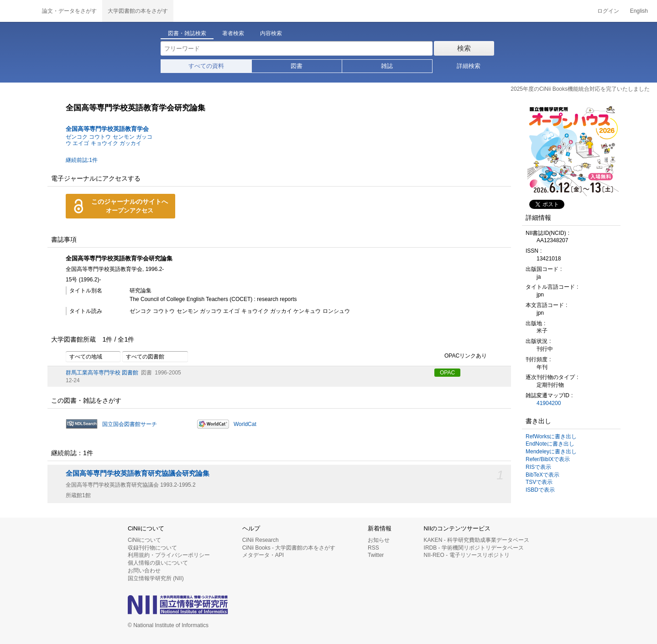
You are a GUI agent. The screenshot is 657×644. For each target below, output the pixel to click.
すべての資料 (206, 66)
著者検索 (233, 33)
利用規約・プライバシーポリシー (169, 555)
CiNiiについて (144, 540)
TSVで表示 (539, 482)
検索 (464, 48)
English (639, 11)
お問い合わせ (144, 571)
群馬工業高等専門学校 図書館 (102, 373)
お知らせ (379, 540)
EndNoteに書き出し (550, 444)
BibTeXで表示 (542, 475)
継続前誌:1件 (82, 160)
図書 (297, 66)
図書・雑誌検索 (187, 33)
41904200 (549, 403)
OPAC (447, 373)
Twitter (376, 555)
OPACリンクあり (461, 356)
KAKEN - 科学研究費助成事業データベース (477, 540)
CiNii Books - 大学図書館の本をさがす (289, 548)
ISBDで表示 (540, 490)
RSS (373, 548)
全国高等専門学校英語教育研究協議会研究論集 (138, 473)
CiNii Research (261, 540)
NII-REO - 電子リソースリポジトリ (467, 555)
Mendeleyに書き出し (551, 452)
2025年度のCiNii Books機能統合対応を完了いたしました (580, 89)
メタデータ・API (263, 555)
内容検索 (271, 33)
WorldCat (245, 424)
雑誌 (387, 66)
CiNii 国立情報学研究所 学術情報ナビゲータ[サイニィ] (18, 11)
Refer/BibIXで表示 (548, 459)
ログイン (608, 11)
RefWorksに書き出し (551, 436)
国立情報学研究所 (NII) (156, 578)
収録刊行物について (152, 548)
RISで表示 (538, 467)
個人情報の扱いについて (158, 563)
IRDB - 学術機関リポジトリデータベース (474, 548)
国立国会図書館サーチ (130, 424)
